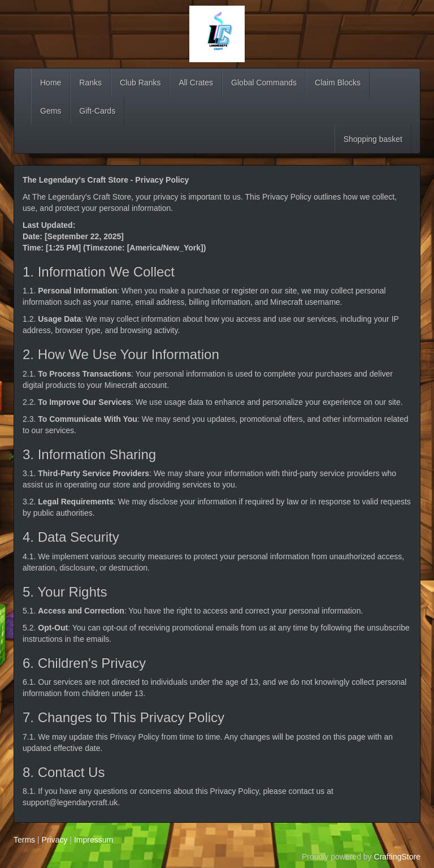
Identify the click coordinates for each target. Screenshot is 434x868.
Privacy (55, 840)
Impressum (94, 840)
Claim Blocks (338, 83)
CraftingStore (397, 857)
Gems (51, 111)
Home (51, 83)
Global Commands (264, 83)
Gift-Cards (97, 111)
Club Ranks (140, 83)
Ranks (90, 83)
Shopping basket (373, 139)
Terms (24, 840)
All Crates (196, 83)
